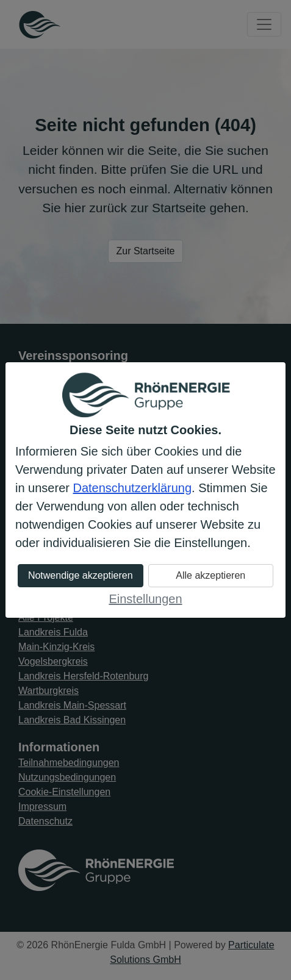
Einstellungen (145, 599)
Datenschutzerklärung (133, 488)
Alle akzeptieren (210, 575)
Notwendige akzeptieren (81, 575)
